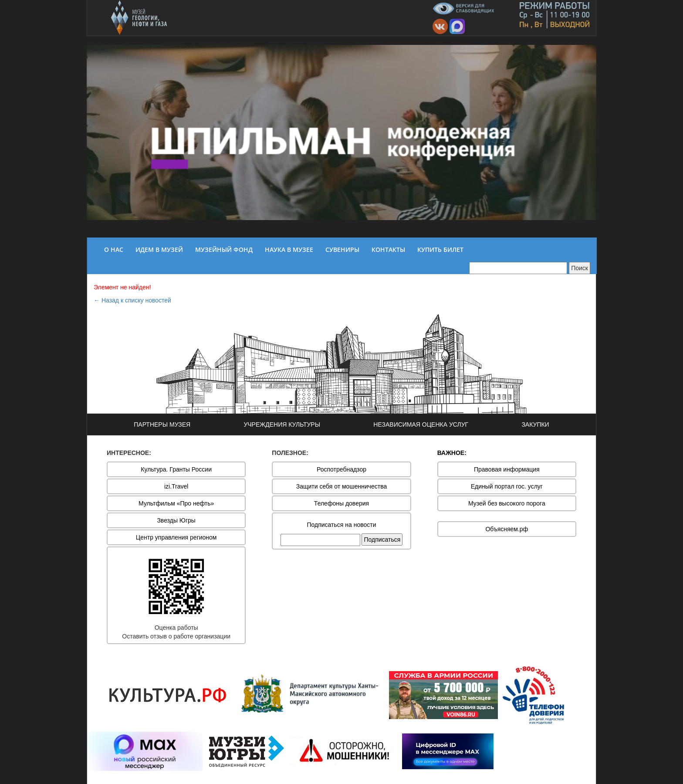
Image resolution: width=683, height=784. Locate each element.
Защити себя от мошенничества (342, 486)
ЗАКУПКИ (535, 424)
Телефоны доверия (341, 503)
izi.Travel (176, 486)
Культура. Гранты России (176, 469)
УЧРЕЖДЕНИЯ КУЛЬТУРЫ (282, 424)
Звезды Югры (176, 520)
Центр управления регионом (176, 537)
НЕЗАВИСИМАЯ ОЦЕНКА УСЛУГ (421, 424)
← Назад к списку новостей (132, 300)
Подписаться (382, 540)
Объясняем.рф (507, 529)
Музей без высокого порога (507, 503)
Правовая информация (507, 469)
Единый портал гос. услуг (507, 486)
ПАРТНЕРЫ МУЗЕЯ (162, 424)
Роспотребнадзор (341, 469)
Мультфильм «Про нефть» (176, 503)
